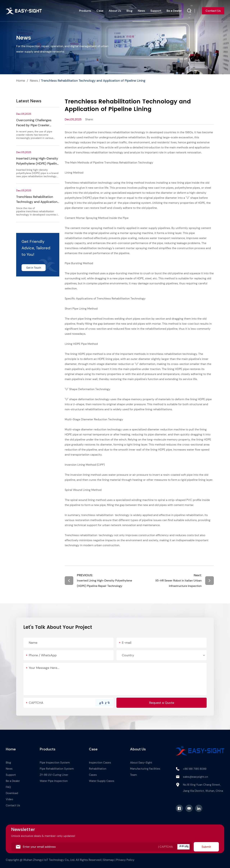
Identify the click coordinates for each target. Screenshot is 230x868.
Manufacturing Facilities (145, 769)
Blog (129, 11)
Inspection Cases (100, 763)
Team (133, 775)
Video (9, 799)
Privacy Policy (125, 860)
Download (12, 793)
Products (85, 11)
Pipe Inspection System (55, 763)
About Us (115, 11)
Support (156, 11)
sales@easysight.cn (195, 777)
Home (21, 81)
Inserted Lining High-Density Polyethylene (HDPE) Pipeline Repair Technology (37, 163)
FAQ (8, 787)
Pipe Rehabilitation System (57, 769)
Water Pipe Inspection (54, 781)
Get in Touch (34, 268)
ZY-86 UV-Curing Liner (54, 775)
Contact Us (213, 11)
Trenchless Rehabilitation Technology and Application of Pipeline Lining (93, 81)
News (141, 11)
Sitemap (108, 860)
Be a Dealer (174, 11)
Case (100, 11)
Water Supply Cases (102, 781)
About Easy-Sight (141, 763)
